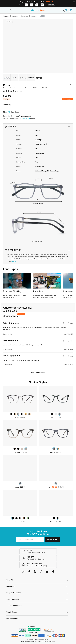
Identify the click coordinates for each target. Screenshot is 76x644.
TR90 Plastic (40, 153)
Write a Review (12, 316)
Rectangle (39, 140)
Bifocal (19, 158)
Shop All (10, 580)
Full (37, 135)
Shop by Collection (14, 593)
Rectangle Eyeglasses (29, 16)
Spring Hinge (54, 171)
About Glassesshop (14, 606)
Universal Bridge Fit (42, 171)
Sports (14, 261)
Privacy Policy (37, 641)
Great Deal (11, 586)
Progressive (20, 162)
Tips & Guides (12, 612)
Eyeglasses (14, 16)
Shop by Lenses (13, 599)
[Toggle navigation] (7, 10)
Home (5, 16)
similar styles (25, 118)
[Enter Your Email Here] (30, 540)
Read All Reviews (38, 372)
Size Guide (15, 112)
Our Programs (12, 619)
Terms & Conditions (49, 641)
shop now (52, 5)
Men (37, 149)
